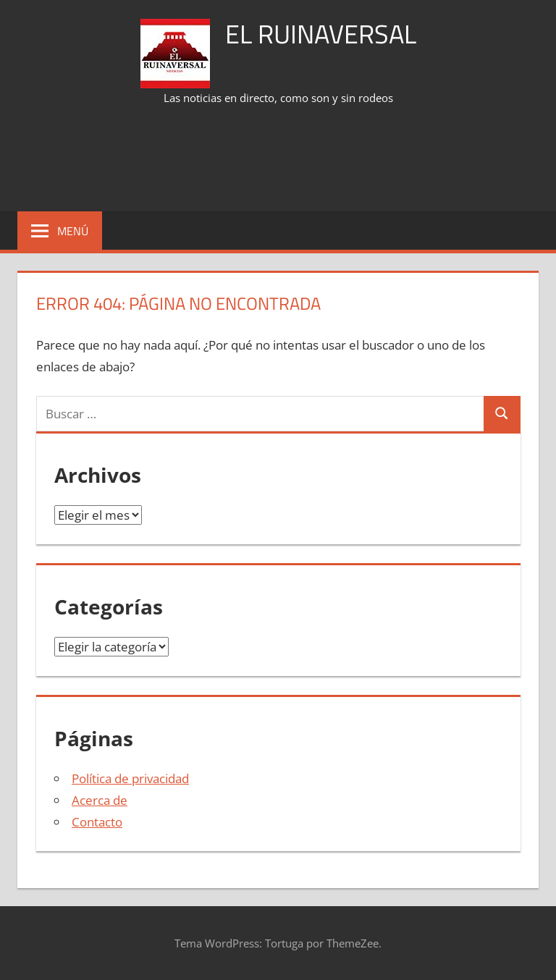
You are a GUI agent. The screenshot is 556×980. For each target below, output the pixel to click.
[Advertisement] (281, 160)
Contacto (97, 822)
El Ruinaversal (321, 34)
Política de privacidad (130, 778)
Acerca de (100, 800)
